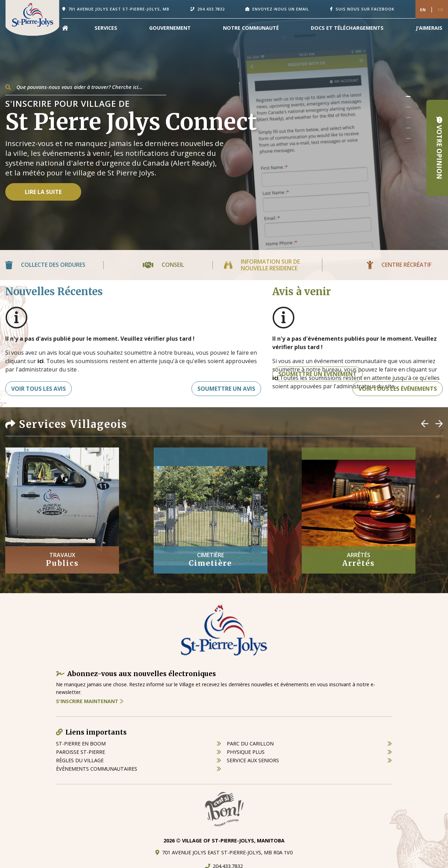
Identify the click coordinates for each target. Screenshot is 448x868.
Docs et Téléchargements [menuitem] (347, 28)
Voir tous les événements (398, 389)
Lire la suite (43, 192)
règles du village (80, 760)
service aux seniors (253, 760)
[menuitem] (65, 28)
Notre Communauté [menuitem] (251, 28)
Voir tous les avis (38, 389)
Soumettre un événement (317, 374)
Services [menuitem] (106, 28)
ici (41, 361)
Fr (441, 10)
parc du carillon (250, 744)
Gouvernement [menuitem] (170, 28)
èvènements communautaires (97, 769)
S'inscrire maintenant (90, 701)
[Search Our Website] (86, 87)
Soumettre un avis (226, 389)
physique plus (246, 752)
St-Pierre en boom (81, 744)
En (423, 10)
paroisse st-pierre (80, 752)
